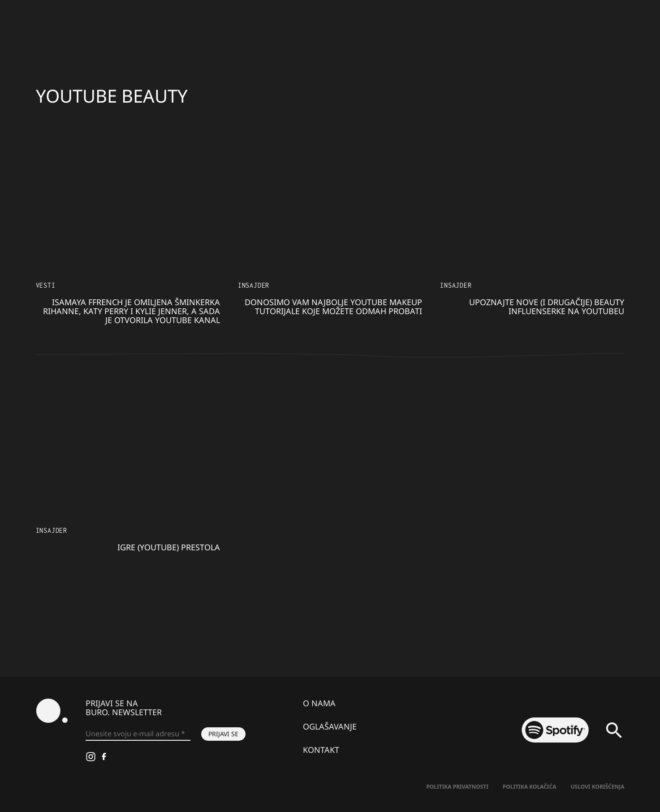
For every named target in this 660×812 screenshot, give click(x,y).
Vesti (46, 285)
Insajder (254, 285)
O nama (319, 703)
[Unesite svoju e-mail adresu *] (138, 734)
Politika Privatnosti (457, 787)
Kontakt (321, 750)
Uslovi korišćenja (598, 787)
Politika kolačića (530, 787)
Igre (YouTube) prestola (169, 547)
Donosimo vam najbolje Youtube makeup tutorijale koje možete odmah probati (333, 307)
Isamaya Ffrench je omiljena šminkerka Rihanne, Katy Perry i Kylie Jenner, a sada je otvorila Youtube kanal (132, 311)
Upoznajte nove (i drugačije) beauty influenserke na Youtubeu (547, 307)
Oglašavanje (330, 726)
